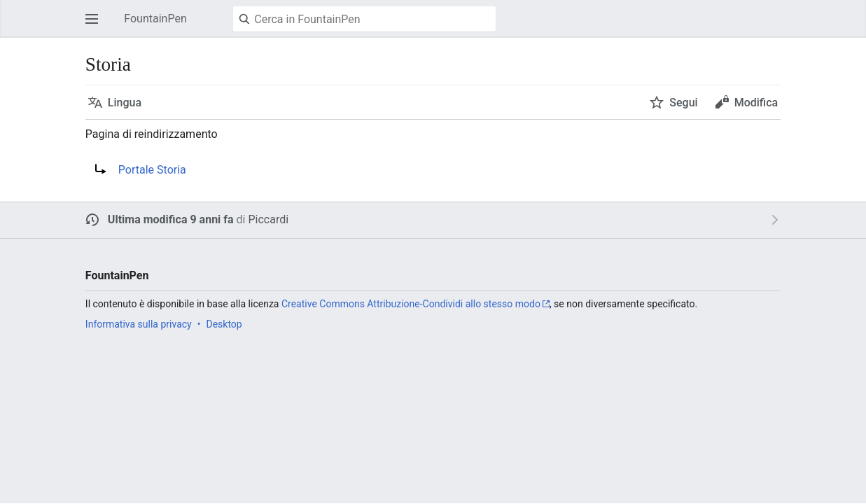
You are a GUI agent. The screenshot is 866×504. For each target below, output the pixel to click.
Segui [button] (683, 103)
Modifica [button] (756, 103)
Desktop (224, 324)
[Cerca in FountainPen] (364, 19)
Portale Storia (152, 170)
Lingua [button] (125, 103)
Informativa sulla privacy (139, 324)
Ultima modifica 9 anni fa (171, 219)
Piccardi (268, 219)
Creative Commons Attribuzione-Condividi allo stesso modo (411, 304)
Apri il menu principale (96, 26)
